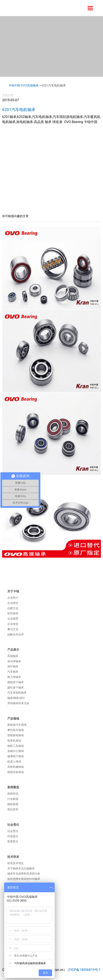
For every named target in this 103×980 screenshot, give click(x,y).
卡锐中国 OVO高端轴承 (24, 85)
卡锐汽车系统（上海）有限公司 (33, 8)
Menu (90, 8)
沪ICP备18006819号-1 (84, 970)
